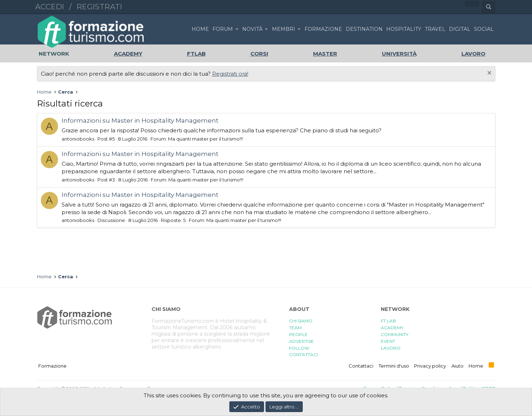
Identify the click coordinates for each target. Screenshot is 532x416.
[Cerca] (489, 7)
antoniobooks (78, 139)
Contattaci (361, 366)
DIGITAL (460, 29)
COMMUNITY (395, 334)
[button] (237, 29)
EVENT (388, 341)
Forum (223, 29)
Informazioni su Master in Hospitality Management (140, 120)
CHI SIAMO (301, 321)
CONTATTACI (303, 354)
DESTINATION (364, 29)
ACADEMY (392, 328)
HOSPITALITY (404, 29)
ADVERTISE (301, 341)
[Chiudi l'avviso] (488, 74)
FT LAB (388, 321)
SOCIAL (484, 29)
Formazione (52, 366)
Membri (284, 29)
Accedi (50, 7)
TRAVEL (435, 29)
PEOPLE (298, 334)
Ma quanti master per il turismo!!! (205, 139)
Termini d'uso (394, 366)
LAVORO (391, 348)
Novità (252, 29)
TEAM (295, 328)
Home (200, 29)
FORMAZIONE (323, 29)
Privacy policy (430, 366)
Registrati (99, 7)
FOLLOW (299, 348)
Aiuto (457, 366)
